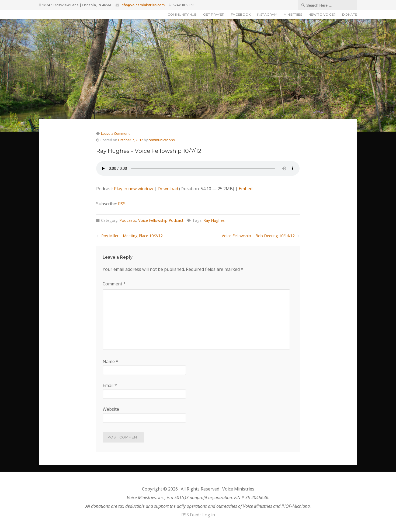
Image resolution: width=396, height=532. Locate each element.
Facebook (241, 14)
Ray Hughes (214, 220)
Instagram (267, 14)
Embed (246, 189)
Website (111, 409)
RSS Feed (190, 515)
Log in (209, 515)
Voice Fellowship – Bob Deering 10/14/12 (258, 236)
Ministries (293, 14)
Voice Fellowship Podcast (161, 220)
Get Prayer (214, 14)
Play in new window (133, 189)
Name (110, 361)
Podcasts (128, 220)
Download (168, 189)
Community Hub (182, 14)
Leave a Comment (115, 133)
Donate (350, 14)
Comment (114, 284)
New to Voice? (322, 14)
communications (162, 140)
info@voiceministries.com (143, 5)
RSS (122, 204)
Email (110, 385)
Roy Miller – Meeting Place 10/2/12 (132, 236)
